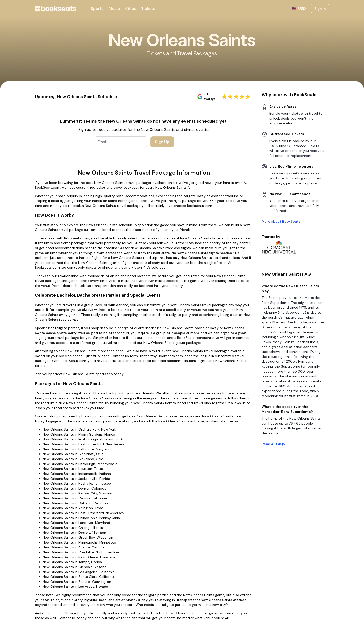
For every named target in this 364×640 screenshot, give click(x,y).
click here (113, 338)
